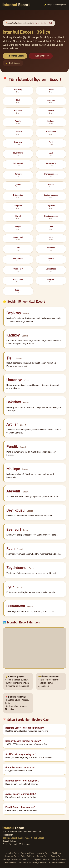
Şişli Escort (39, 838)
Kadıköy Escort (25, 838)
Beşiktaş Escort (10, 838)
